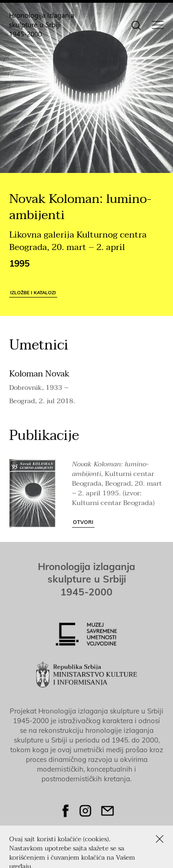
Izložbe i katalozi (33, 292)
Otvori (83, 527)
